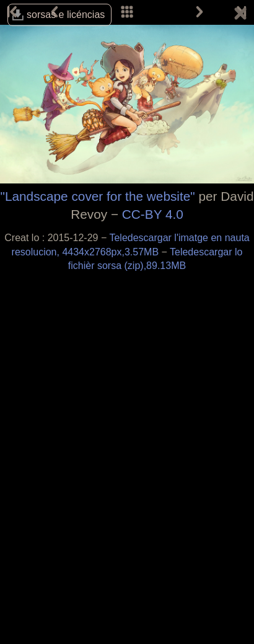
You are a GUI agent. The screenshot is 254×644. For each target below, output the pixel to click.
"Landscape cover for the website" (98, 196)
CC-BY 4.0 (153, 214)
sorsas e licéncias (66, 15)
